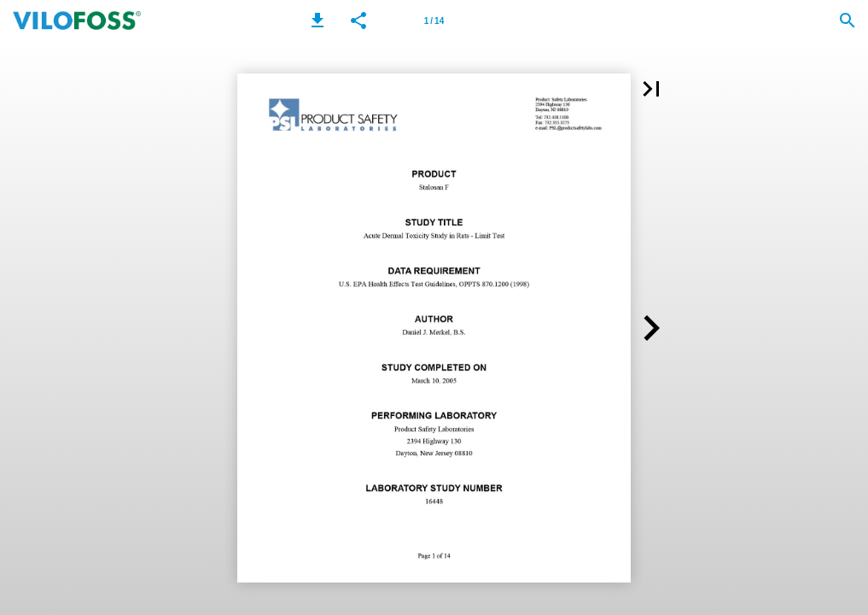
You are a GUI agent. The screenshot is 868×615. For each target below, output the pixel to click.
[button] (317, 20)
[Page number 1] (434, 20)
